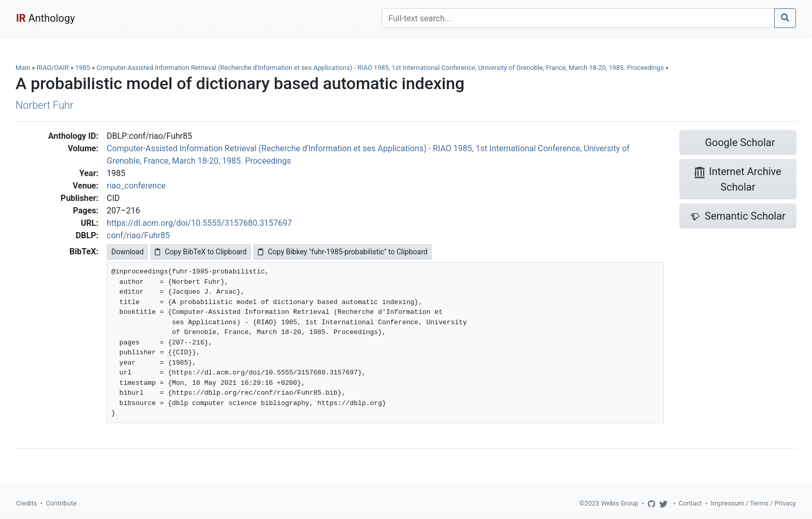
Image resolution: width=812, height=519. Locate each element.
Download (127, 252)
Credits (26, 503)
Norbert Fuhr (45, 105)
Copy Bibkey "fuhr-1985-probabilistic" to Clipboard (343, 252)
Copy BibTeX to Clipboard (201, 252)
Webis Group (620, 503)
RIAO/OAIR (53, 68)
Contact (691, 503)
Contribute (61, 503)
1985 (83, 68)
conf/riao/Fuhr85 (138, 235)
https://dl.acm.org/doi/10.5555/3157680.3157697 (199, 223)
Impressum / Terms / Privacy (753, 503)
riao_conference (136, 186)
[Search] (578, 18)
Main (23, 68)
